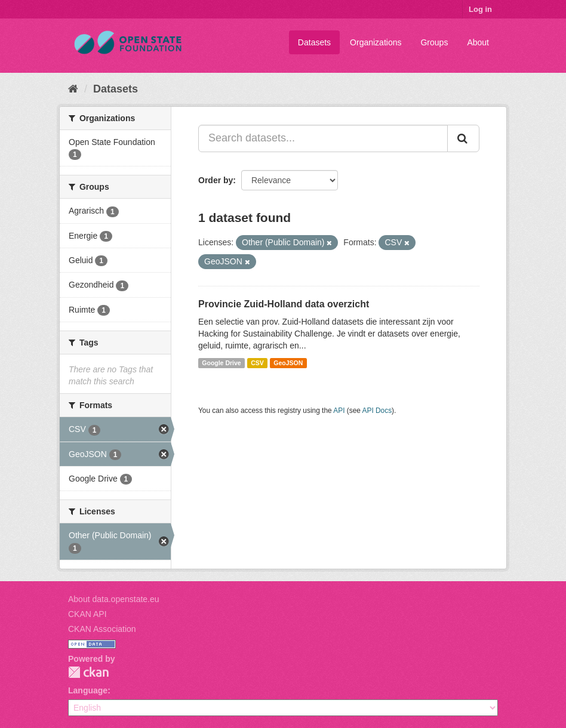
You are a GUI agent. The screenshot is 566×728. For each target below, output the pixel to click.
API (339, 411)
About (478, 42)
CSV (257, 363)
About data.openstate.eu (114, 599)
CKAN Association (102, 629)
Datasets (314, 42)
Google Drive (221, 363)
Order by (216, 180)
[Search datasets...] (323, 138)
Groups (434, 42)
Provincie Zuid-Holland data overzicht (284, 304)
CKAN (88, 672)
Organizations (376, 42)
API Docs (377, 411)
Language (88, 690)
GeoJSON (288, 363)
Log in (480, 9)
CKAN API (87, 614)
